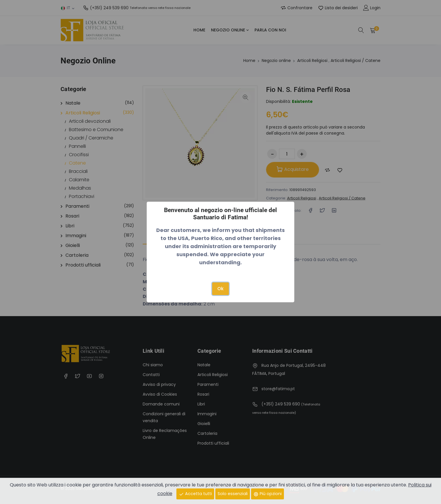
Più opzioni (267, 494)
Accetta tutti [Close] (195, 494)
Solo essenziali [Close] (233, 494)
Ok (220, 289)
